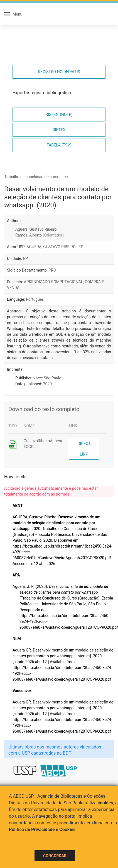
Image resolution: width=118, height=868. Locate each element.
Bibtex (59, 130)
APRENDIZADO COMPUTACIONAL (54, 282)
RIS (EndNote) (59, 115)
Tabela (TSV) (59, 145)
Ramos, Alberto (40, 235)
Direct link (84, 449)
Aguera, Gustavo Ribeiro (36, 229)
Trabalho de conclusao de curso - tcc (36, 177)
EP (25, 258)
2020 (47, 384)
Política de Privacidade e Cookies (42, 830)
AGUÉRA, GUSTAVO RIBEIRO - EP (55, 247)
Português (35, 299)
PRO (52, 270)
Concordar (55, 856)
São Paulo (52, 378)
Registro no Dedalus (59, 72)
